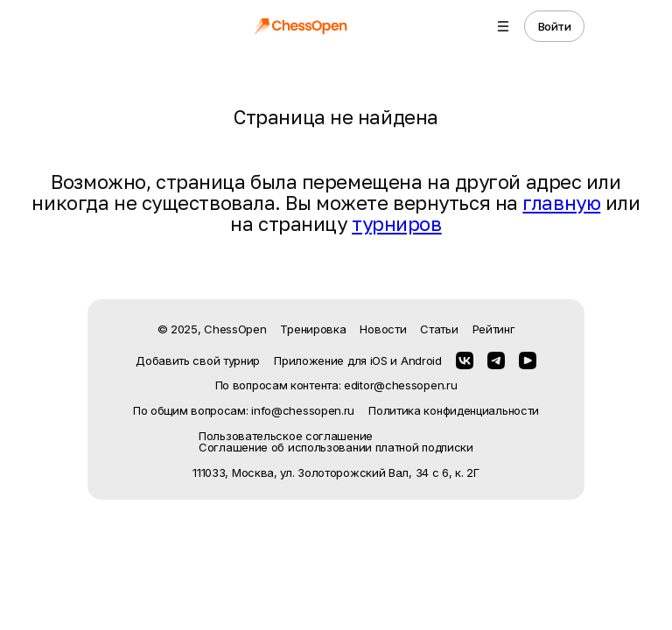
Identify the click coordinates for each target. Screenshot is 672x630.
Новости (383, 329)
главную (561, 203)
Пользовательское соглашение (286, 436)
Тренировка (313, 329)
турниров (396, 224)
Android (421, 360)
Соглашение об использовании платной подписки (336, 448)
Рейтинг (494, 329)
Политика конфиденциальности (454, 411)
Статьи (439, 329)
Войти (555, 26)
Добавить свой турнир (198, 360)
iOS (379, 360)
